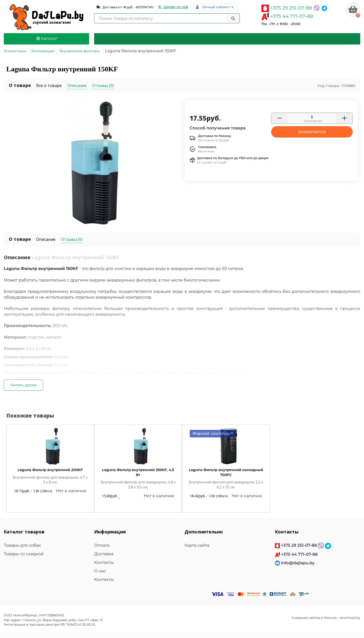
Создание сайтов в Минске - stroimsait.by (326, 619)
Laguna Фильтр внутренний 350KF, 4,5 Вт (138, 473)
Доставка (104, 555)
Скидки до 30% (173, 7)
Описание (46, 239)
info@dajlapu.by (298, 564)
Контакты (104, 564)
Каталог (47, 39)
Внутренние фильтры (80, 51)
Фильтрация (43, 51)
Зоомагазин (15, 51)
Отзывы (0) (72, 239)
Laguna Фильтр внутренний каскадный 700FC (226, 473)
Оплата (102, 547)
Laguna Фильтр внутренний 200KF (50, 471)
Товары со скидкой (24, 555)
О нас (100, 572)
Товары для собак (22, 547)
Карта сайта (197, 547)
